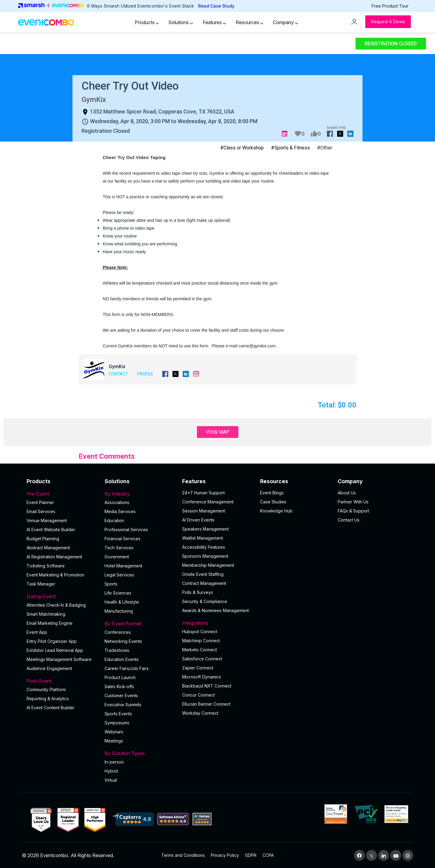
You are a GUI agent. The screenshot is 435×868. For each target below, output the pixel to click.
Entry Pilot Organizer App (52, 641)
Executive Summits (123, 705)
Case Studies (273, 502)
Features (214, 22)
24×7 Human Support (203, 493)
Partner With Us (353, 502)
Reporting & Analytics (48, 699)
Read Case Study (216, 6)
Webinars (114, 732)
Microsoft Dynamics (202, 677)
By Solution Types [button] (140, 753)
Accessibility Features (204, 547)
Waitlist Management (203, 538)
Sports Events (118, 714)
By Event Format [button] (140, 624)
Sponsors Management (205, 556)
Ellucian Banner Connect (206, 704)
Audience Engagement (49, 668)
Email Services (41, 511)
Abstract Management (48, 548)
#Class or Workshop (242, 148)
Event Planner (40, 502)
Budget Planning (43, 539)
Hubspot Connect (200, 632)
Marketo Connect (200, 650)
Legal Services (119, 575)
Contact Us (349, 520)
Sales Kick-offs (119, 686)
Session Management (204, 511)
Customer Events (121, 696)
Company (285, 22)
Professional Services (126, 530)
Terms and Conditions (183, 855)
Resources (250, 22)
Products (147, 22)
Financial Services (122, 539)
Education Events (122, 659)
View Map (218, 432)
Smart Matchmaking (46, 614)
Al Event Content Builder (51, 708)
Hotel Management (123, 566)
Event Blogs (272, 493)
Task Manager (41, 584)
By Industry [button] (140, 494)
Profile (145, 374)
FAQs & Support (353, 511)
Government (117, 557)
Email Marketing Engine (50, 623)
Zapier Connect (198, 668)
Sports (111, 584)
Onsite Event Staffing (203, 574)
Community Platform (46, 689)
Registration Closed (391, 44)
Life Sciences (118, 593)
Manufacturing (119, 611)
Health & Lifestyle (122, 602)
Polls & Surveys (198, 592)
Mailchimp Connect (201, 641)
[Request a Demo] (388, 22)
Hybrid (111, 771)
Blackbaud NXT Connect (207, 686)
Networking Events (123, 641)
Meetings (114, 741)
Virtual (111, 780)
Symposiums (117, 723)
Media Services (120, 511)
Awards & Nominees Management (216, 610)
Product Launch (120, 677)
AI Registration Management (54, 557)
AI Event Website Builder (51, 530)
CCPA (268, 855)
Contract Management (204, 583)
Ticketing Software (46, 566)
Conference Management (208, 502)
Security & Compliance (205, 601)
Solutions (181, 22)
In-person (114, 762)
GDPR (251, 855)
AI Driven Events (198, 520)
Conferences (118, 632)
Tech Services (119, 548)
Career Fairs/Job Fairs (127, 668)
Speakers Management (205, 529)
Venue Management (47, 520)
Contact (118, 374)
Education (114, 520)
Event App (37, 632)
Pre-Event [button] (62, 494)
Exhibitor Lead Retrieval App (55, 650)
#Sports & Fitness (290, 148)
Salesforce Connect (202, 659)
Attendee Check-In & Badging (56, 605)
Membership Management (208, 565)
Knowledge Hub (276, 511)
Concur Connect (198, 695)
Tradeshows (117, 650)
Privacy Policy (225, 855)
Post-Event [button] (62, 681)
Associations (117, 502)
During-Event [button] (62, 596)
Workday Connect (200, 713)
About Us (347, 493)
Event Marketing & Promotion (55, 575)
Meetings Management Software (59, 659)
